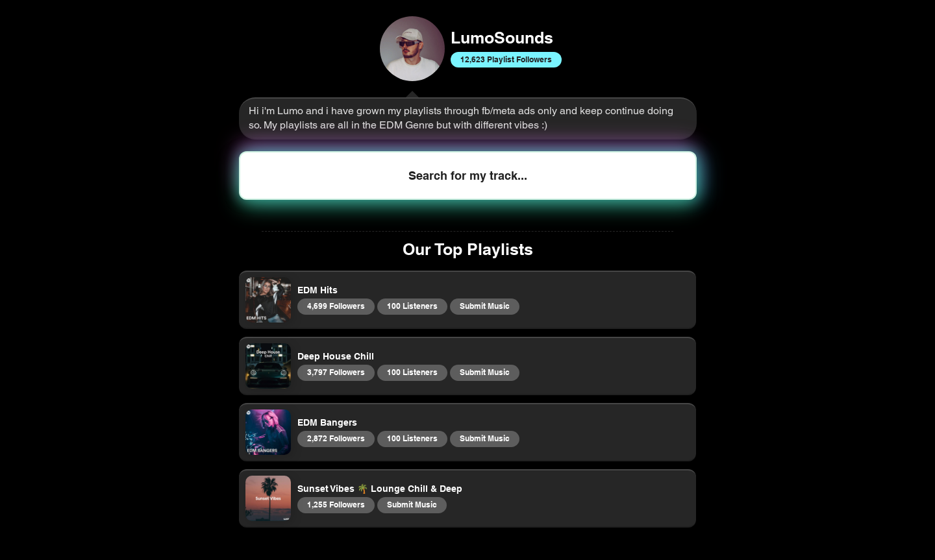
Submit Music (484, 306)
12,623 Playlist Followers (506, 59)
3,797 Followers (336, 372)
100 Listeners (412, 306)
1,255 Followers (336, 504)
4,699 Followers (336, 306)
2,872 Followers (336, 438)
